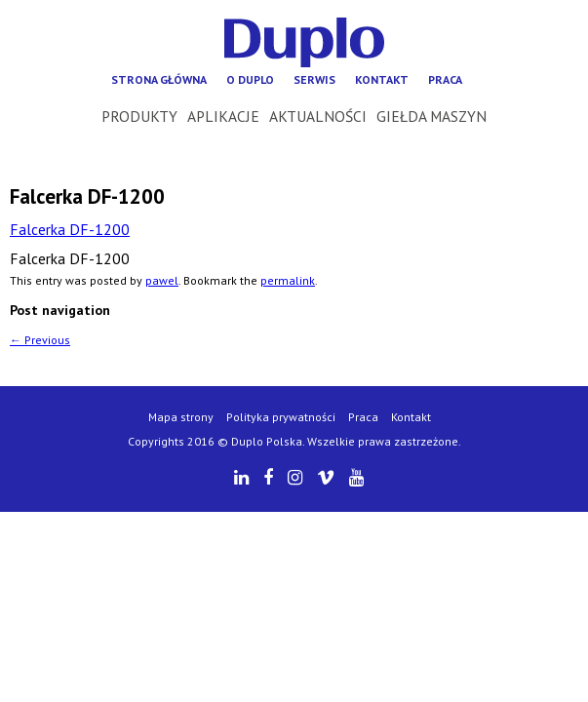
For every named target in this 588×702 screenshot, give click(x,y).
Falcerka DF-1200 (70, 229)
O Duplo (250, 79)
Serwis (314, 79)
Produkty (139, 116)
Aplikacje (223, 116)
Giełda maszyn (431, 116)
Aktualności (318, 116)
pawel (162, 280)
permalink (288, 280)
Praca (445, 79)
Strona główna (159, 79)
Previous (40, 340)
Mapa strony (181, 417)
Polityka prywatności (281, 417)
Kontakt (382, 79)
